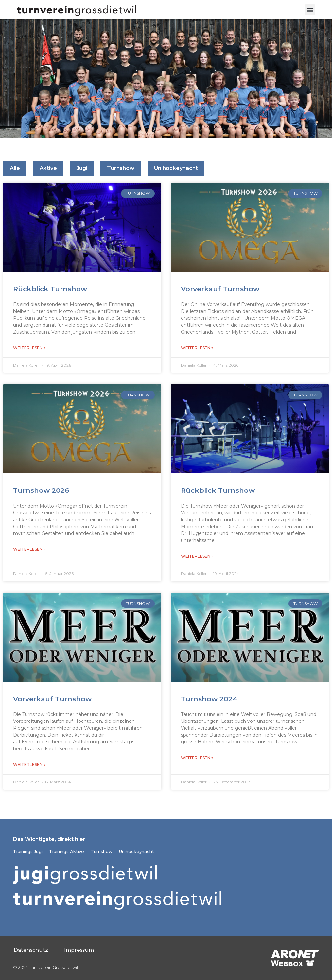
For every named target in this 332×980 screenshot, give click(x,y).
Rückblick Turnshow (50, 289)
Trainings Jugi (28, 852)
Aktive (48, 169)
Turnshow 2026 (41, 490)
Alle (15, 169)
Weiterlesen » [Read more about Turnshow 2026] (29, 549)
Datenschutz (31, 950)
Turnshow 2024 (209, 699)
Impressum (79, 950)
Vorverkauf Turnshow (220, 289)
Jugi (82, 169)
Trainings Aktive (67, 852)
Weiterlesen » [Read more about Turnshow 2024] (197, 758)
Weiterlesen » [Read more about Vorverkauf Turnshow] (197, 348)
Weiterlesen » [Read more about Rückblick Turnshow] (29, 348)
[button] (310, 10)
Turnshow (121, 169)
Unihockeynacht (176, 169)
